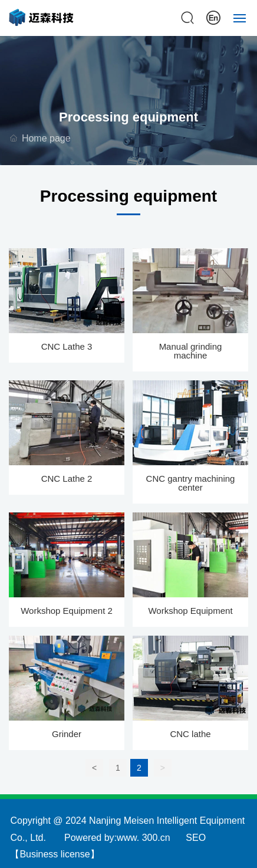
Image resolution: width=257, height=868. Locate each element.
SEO (196, 838)
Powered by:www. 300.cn (117, 838)
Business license (55, 854)
